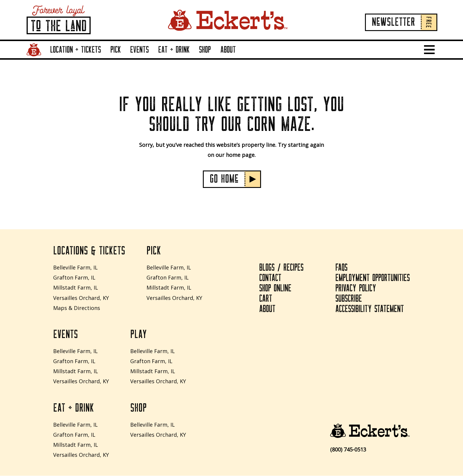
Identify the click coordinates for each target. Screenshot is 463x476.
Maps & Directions (77, 308)
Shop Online (275, 289)
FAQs (342, 268)
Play (138, 335)
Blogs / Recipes (281, 268)
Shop (205, 50)
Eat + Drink (174, 50)
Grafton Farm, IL (74, 278)
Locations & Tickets (89, 251)
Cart (266, 299)
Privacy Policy (356, 289)
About (228, 50)
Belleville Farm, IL (75, 267)
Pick (116, 50)
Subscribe (349, 299)
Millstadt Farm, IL (76, 288)
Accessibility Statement (370, 309)
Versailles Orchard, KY (81, 298)
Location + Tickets (76, 50)
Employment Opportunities (373, 278)
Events (140, 50)
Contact (270, 278)
